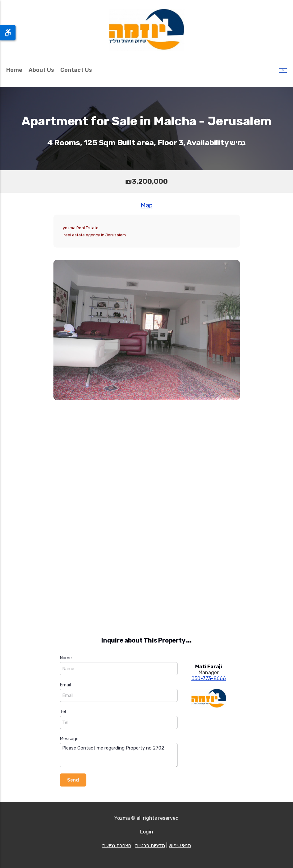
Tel (63, 712)
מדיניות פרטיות (150, 845)
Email (65, 685)
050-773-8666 (209, 678)
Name (66, 658)
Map (147, 205)
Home (14, 70)
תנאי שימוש (180, 845)
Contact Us (76, 70)
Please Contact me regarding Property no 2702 (119, 755)
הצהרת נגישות (117, 845)
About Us (41, 70)
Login (147, 832)
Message (69, 739)
